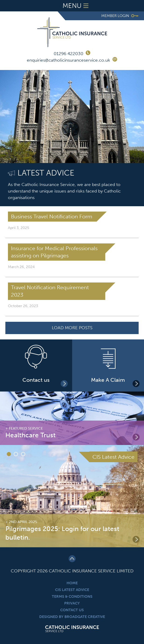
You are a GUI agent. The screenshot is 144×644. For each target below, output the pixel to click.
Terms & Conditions (72, 596)
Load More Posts (72, 328)
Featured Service (26, 428)
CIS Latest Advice (72, 590)
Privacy (72, 603)
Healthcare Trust (30, 435)
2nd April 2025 (23, 522)
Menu (76, 6)
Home (72, 583)
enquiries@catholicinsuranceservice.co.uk (68, 60)
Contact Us (72, 610)
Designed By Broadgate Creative (72, 617)
